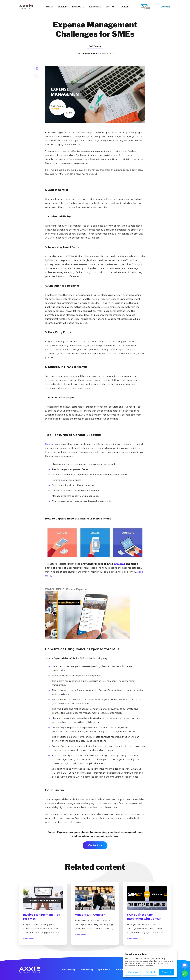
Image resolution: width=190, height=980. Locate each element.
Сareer (124, 7)
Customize (133, 972)
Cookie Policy (86, 969)
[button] (185, 974)
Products (78, 7)
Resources (95, 7)
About (50, 7)
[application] (88, 615)
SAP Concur (95, 46)
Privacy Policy (68, 969)
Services (63, 7)
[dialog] (150, 964)
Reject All (150, 972)
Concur (49, 444)
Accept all (166, 972)
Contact (111, 7)
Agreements (104, 969)
